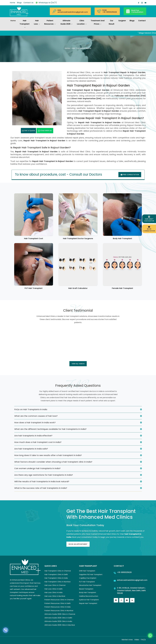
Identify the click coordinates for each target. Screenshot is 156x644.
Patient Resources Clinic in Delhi (57, 603)
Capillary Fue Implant (88, 578)
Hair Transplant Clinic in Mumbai (57, 582)
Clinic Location (82, 23)
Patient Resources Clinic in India (57, 607)
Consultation (137, 11)
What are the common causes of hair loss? (36, 416)
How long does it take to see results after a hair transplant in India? (48, 455)
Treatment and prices (98, 23)
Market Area (127, 640)
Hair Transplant (25, 24)
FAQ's (143, 640)
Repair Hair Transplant (88, 603)
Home (12, 3)
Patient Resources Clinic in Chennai (59, 600)
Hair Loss (37, 23)
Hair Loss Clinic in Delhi (53, 589)
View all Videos (78, 364)
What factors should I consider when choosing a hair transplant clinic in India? (53, 462)
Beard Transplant (86, 589)
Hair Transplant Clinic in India (56, 578)
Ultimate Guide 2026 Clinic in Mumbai (60, 625)
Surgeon (122, 21)
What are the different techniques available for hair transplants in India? (50, 429)
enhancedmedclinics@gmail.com (73, 12)
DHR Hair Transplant (87, 571)
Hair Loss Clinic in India (53, 592)
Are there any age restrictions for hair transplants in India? (44, 475)
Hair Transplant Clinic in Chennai (58, 571)
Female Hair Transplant (122, 288)
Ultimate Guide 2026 (66, 23)
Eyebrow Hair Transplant (89, 600)
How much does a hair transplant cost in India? (38, 442)
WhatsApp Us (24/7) (46, 3)
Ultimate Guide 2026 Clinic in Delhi (58, 618)
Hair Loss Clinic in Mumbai (55, 596)
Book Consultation (149, 229)
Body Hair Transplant (122, 238)
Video (137, 640)
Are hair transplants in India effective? (33, 436)
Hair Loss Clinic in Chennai (55, 585)
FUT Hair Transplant (34, 288)
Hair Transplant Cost (34, 238)
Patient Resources (50, 23)
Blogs (19, 3)
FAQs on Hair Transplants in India (31, 409)
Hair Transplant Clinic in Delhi (56, 574)
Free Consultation (130, 175)
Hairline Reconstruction (89, 596)
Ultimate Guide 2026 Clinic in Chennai (60, 614)
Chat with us (45, 131)
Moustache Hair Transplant (90, 585)
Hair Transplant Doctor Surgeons (78, 238)
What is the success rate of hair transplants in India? (41, 488)
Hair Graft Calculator (78, 288)
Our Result (112, 22)
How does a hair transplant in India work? (35, 423)
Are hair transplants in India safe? (31, 449)
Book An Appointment (78, 544)
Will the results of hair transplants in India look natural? (42, 481)
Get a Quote (28, 131)
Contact (142, 21)
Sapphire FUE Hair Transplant (91, 574)
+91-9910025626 (110, 12)
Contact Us (28, 3)
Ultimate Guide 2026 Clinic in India (58, 621)
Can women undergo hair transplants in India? (37, 468)
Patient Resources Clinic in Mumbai (59, 611)
